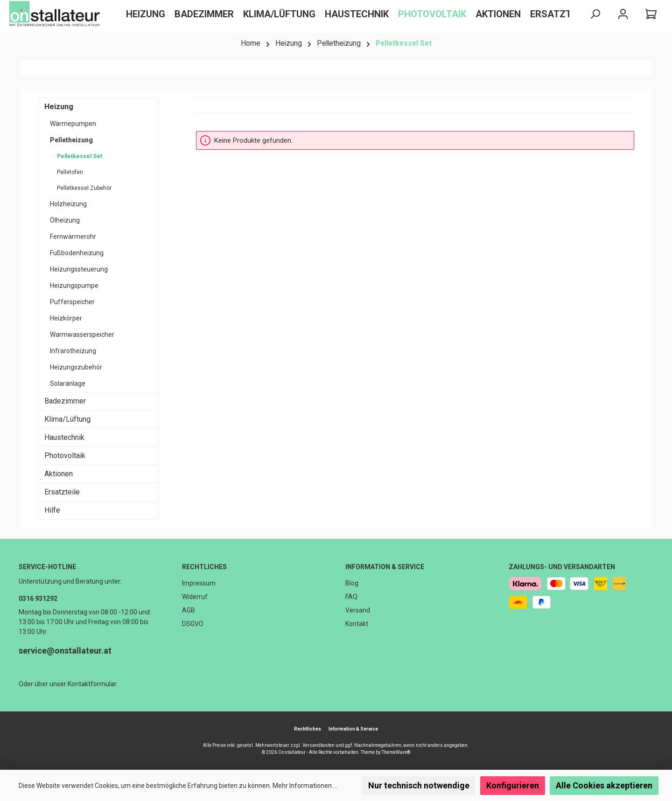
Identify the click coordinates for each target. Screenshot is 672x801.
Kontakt (357, 624)
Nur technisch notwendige (419, 785)
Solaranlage (68, 383)
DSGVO (193, 624)
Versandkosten (318, 745)
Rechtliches (204, 567)
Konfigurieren (513, 785)
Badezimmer (65, 401)
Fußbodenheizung (77, 253)
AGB (189, 610)
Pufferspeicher (72, 302)
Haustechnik (64, 437)
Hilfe (52, 510)
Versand (358, 610)
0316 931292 (38, 599)
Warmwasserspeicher (82, 334)
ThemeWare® (396, 752)
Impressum (199, 583)
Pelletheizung (71, 140)
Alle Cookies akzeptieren (604, 785)
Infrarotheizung (73, 351)
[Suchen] (595, 14)
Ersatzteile (62, 492)
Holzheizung (68, 204)
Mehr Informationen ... (305, 786)
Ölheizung (65, 220)
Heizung (59, 107)
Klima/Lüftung (67, 419)
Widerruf (195, 597)
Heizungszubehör (76, 367)
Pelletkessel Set (80, 156)
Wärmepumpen (73, 124)
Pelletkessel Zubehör (84, 188)
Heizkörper (66, 318)
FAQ (351, 597)
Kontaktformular (92, 684)
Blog (352, 583)
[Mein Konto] (623, 14)
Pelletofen (70, 172)
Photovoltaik (65, 456)
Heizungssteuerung (79, 269)
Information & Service (385, 567)
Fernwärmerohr (73, 237)
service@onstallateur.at (65, 651)
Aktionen (59, 474)
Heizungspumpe (74, 286)
